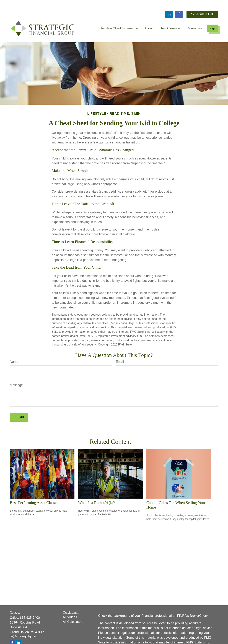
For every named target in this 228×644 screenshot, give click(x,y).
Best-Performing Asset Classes (34, 492)
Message (16, 374)
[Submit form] (19, 407)
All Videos (70, 606)
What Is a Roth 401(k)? (96, 492)
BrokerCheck (199, 605)
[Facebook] (179, 4)
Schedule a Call (202, 4)
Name (14, 351)
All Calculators (73, 611)
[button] (118, 18)
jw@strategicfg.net (23, 626)
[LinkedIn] (169, 4)
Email (120, 351)
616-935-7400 (30, 607)
